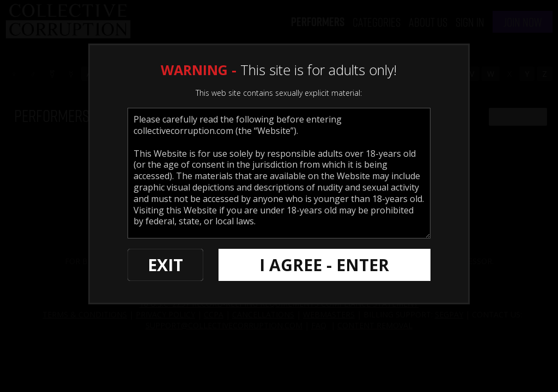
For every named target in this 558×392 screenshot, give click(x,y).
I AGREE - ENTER (324, 265)
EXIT (165, 265)
